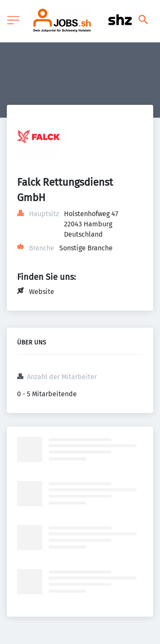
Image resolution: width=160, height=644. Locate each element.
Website (42, 292)
